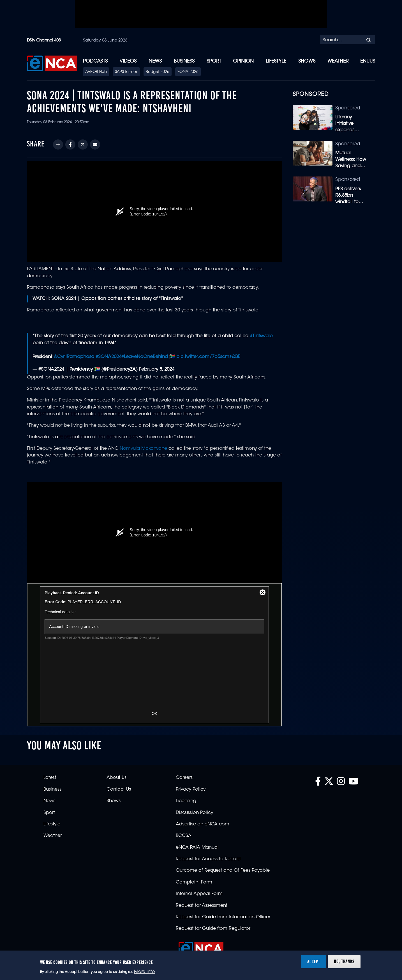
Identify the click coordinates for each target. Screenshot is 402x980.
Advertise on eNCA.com (203, 824)
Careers (184, 778)
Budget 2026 (158, 72)
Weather (338, 61)
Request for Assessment (202, 906)
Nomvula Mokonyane (143, 449)
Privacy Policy (191, 789)
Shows (307, 61)
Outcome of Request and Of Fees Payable (223, 871)
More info (145, 972)
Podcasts (95, 61)
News (155, 61)
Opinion (243, 61)
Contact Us (119, 789)
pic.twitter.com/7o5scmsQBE (208, 357)
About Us (116, 778)
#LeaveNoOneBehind (145, 357)
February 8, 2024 (157, 369)
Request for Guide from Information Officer (223, 917)
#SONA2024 (108, 357)
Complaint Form (194, 882)
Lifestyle (276, 61)
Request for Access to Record (208, 859)
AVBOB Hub (96, 72)
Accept (314, 961)
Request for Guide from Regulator (213, 929)
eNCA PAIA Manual (197, 848)
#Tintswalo (261, 336)
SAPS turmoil (126, 72)
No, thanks (344, 961)
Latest (50, 778)
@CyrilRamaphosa (74, 357)
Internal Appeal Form (199, 894)
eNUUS (368, 61)
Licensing (186, 801)
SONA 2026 (188, 72)
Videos (128, 61)
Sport (214, 61)
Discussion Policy (194, 813)
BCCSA (184, 836)
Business (184, 61)
